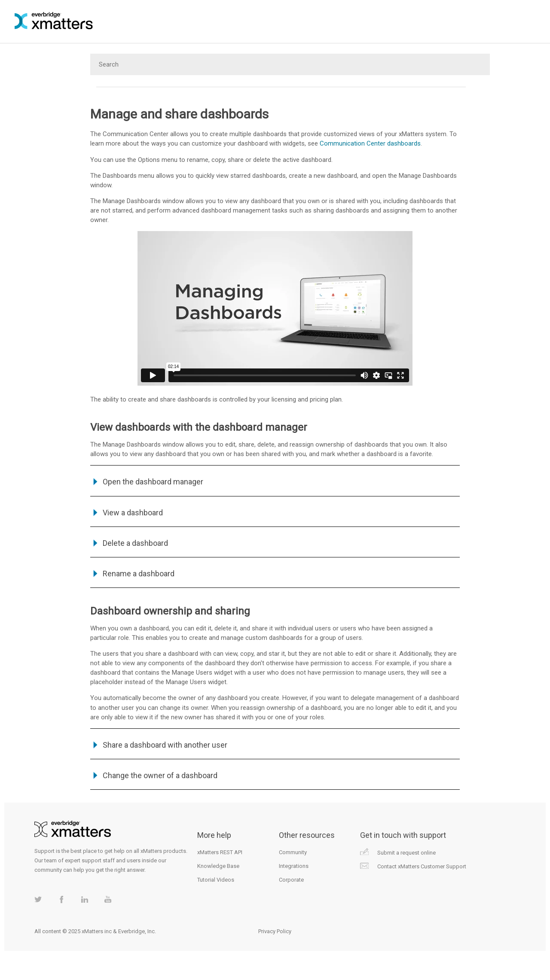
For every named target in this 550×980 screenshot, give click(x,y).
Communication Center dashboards (370, 143)
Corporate (291, 880)
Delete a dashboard (135, 543)
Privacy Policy (275, 931)
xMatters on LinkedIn (84, 899)
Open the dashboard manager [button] (148, 482)
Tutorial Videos (216, 880)
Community (293, 852)
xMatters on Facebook (61, 899)
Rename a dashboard (139, 574)
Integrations (294, 866)
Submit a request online (406, 853)
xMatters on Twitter (38, 899)
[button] (96, 513)
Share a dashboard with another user (165, 745)
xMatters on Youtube (108, 899)
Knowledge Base (218, 866)
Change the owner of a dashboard (160, 775)
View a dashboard (133, 513)
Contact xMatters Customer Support (422, 866)
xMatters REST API (220, 852)
